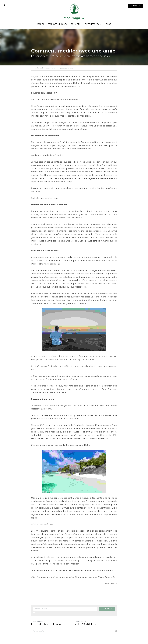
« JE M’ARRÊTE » (86, 624)
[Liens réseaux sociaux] (5, 5)
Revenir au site (38, 631)
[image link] (74, 8)
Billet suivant (81, 621)
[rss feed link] (116, 631)
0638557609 (135, 6)
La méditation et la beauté (48, 624)
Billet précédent (38, 621)
